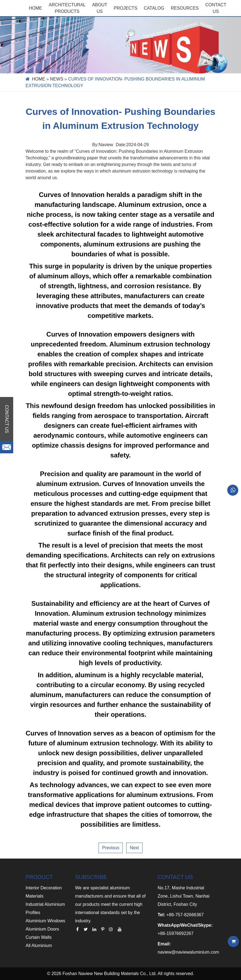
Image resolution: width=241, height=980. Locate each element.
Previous (111, 848)
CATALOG (154, 8)
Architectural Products (67, 8)
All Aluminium (39, 946)
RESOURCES (185, 8)
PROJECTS (125, 8)
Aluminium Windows (45, 921)
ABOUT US (100, 8)
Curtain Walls (39, 937)
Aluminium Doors (42, 929)
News (57, 79)
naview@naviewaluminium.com (188, 952)
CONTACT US (216, 8)
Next (134, 848)
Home (35, 8)
